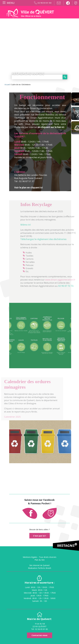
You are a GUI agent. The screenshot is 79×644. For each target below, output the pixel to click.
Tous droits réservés (48, 557)
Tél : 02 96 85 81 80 (39, 629)
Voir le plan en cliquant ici (28, 188)
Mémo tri (32, 225)
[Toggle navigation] (8, 3)
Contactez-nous (39, 635)
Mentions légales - (31, 557)
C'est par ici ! (39, 536)
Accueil (7, 85)
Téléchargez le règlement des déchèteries (50, 239)
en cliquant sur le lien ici (51, 127)
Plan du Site (40, 560)
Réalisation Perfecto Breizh (40, 568)
